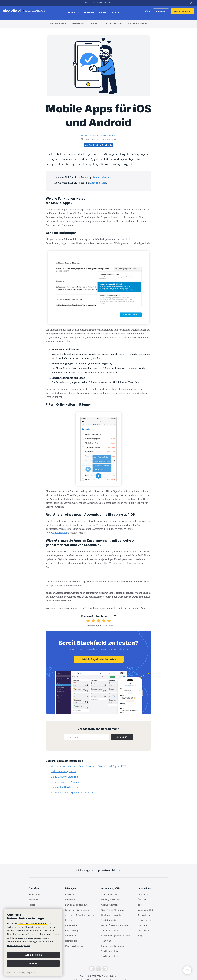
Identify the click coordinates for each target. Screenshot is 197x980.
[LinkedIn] (105, 969)
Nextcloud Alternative (112, 915)
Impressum (32, 973)
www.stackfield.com (57, 533)
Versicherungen (73, 930)
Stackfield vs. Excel (110, 956)
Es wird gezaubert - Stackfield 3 (67, 782)
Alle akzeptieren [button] (33, 955)
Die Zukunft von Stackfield (64, 777)
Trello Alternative (109, 930)
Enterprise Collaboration (113, 946)
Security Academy (138, 24)
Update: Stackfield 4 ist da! (65, 787)
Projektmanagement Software (116, 936)
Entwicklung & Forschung (77, 910)
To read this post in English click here (98, 136)
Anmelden (161, 11)
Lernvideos (143, 894)
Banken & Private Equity (77, 905)
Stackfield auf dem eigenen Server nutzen (72, 793)
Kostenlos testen (182, 11)
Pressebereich (144, 920)
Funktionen (34, 894)
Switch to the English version (96, 3)
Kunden (103, 12)
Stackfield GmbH (110, 976)
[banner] (33, 942)
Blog (140, 936)
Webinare (142, 925)
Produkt (74, 12)
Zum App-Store (101, 177)
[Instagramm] (99, 969)
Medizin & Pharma (74, 946)
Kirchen (69, 920)
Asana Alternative (110, 894)
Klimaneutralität (145, 910)
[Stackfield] (13, 11)
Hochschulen (71, 941)
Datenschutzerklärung (16, 973)
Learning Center (145, 930)
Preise (116, 12)
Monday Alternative (111, 900)
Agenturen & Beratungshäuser (80, 915)
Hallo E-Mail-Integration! (63, 771)
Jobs (140, 905)
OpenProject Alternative (113, 910)
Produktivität (79, 24)
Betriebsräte (71, 925)
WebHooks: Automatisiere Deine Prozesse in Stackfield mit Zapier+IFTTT (88, 766)
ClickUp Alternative (110, 905)
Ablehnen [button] (33, 963)
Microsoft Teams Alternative (115, 925)
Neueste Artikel (58, 24)
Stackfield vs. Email (110, 951)
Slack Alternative (109, 920)
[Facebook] (92, 969)
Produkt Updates (114, 24)
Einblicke (95, 24)
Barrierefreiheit (145, 915)
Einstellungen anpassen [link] (19, 945)
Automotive (71, 936)
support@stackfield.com (108, 870)
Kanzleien (70, 894)
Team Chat (106, 941)
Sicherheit (89, 12)
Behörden (70, 900)
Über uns (142, 900)
